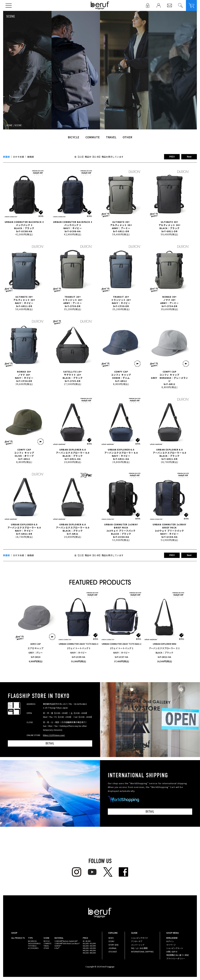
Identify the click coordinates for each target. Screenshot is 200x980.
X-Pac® (57, 948)
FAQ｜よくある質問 (139, 948)
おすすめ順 (18, 157)
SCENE (18, 125)
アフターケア (137, 941)
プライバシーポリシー (176, 958)
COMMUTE (93, 137)
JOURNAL (112, 948)
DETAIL (50, 743)
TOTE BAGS (32, 946)
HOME (9, 125)
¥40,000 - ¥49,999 (89, 950)
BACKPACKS (32, 941)
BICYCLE (74, 137)
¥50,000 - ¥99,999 (89, 953)
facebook (123, 872)
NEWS (111, 938)
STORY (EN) (113, 945)
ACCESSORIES (33, 948)
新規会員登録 (172, 938)
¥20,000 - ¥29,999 (89, 946)
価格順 (30, 157)
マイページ (171, 945)
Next (189, 157)
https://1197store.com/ (54, 735)
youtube (92, 872)
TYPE (30, 938)
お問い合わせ (172, 952)
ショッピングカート (175, 948)
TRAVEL (111, 137)
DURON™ (58, 946)
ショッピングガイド (140, 938)
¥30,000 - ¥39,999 (89, 948)
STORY (111, 941)
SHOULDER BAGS (34, 943)
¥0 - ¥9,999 (87, 941)
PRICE (85, 938)
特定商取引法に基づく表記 (177, 955)
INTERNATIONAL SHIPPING (142, 952)
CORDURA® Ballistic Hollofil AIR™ (66, 941)
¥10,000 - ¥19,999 (89, 943)
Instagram (77, 872)
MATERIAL (59, 938)
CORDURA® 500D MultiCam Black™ (67, 943)
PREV (172, 157)
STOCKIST (113, 952)
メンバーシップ (138, 945)
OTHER (127, 137)
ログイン (170, 941)
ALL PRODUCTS (18, 938)
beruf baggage (100, 5)
